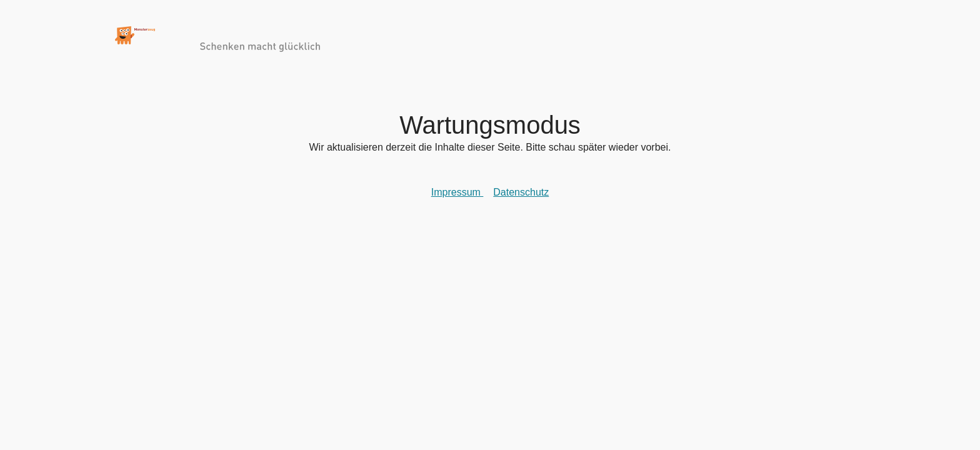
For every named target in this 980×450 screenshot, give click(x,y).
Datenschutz (521, 197)
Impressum (457, 197)
